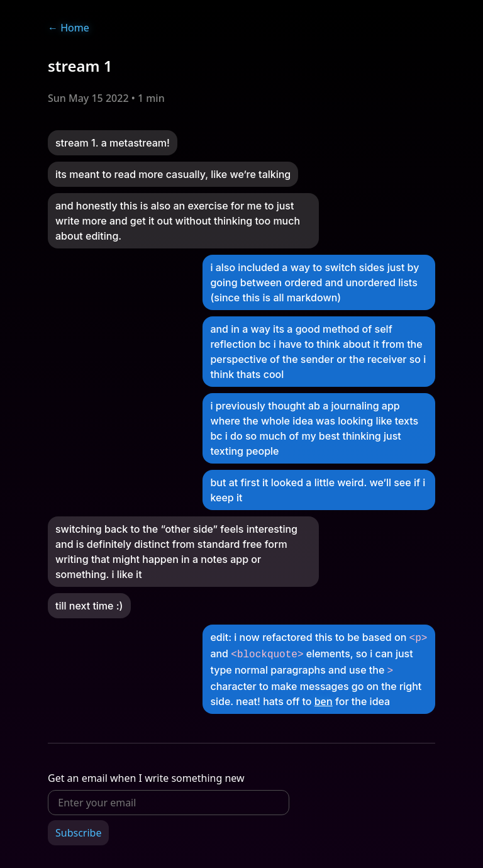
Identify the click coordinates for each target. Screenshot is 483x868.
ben (324, 698)
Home (69, 28)
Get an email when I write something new (146, 774)
